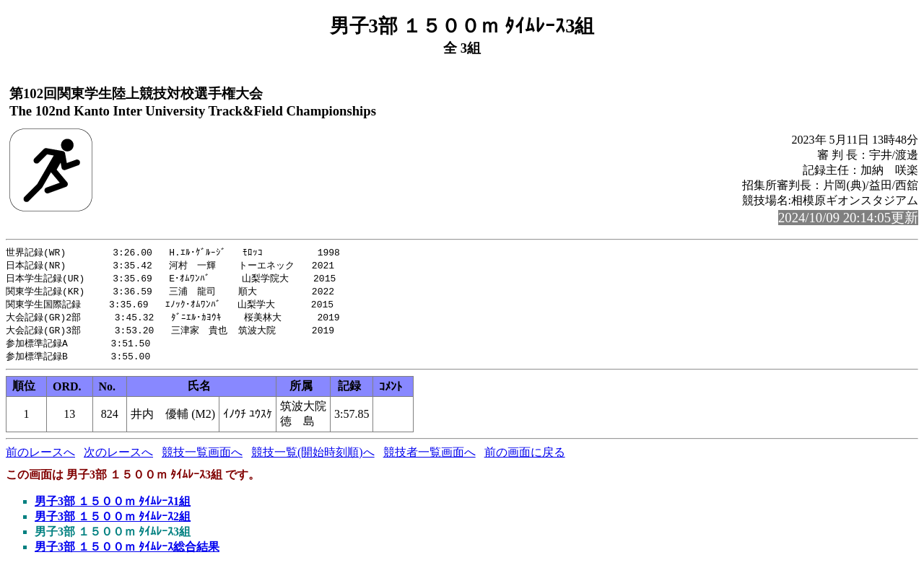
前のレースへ (40, 459)
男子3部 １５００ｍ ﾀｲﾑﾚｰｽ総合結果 (127, 553)
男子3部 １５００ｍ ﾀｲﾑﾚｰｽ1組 (113, 508)
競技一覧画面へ (202, 459)
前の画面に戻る (525, 459)
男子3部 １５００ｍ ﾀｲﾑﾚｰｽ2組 (113, 523)
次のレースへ (118, 459)
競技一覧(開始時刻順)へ (313, 459)
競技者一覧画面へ (430, 459)
